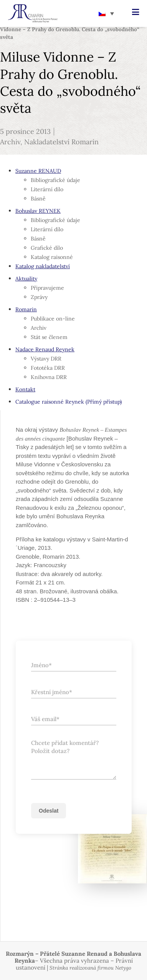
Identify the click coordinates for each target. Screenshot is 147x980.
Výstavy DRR (46, 359)
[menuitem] (106, 13)
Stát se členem (49, 337)
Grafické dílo (47, 248)
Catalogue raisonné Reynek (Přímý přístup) (69, 402)
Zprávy (39, 297)
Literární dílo (47, 189)
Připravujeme (47, 288)
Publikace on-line (53, 319)
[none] (106, 13)
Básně (38, 199)
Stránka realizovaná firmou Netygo (90, 968)
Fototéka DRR (48, 368)
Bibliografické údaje (55, 180)
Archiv (10, 142)
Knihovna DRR (49, 377)
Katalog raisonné (52, 257)
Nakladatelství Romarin (61, 142)
